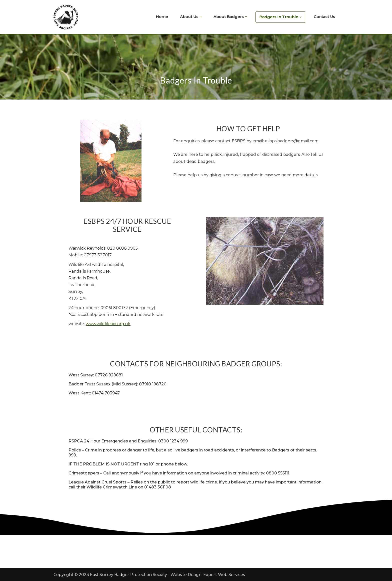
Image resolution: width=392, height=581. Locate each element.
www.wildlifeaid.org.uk (108, 324)
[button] (200, 17)
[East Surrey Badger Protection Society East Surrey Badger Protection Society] (67, 17)
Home (162, 17)
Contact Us (324, 17)
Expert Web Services (224, 575)
